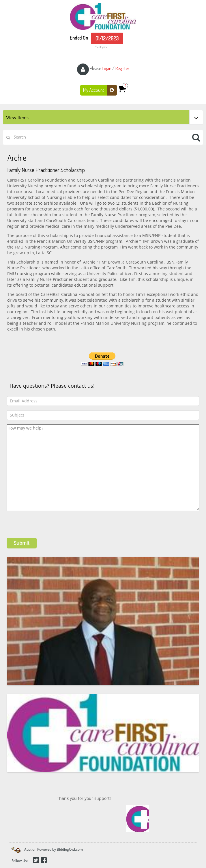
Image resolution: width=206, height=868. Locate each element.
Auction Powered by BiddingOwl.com (54, 849)
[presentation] (50, 522)
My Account (100, 90)
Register (122, 68)
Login (107, 68)
